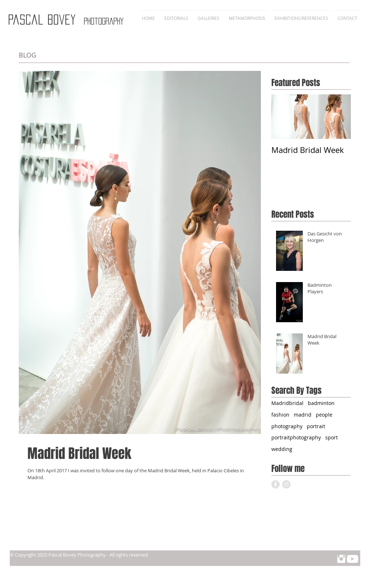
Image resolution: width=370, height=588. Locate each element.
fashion (280, 415)
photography (287, 426)
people (324, 415)
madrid (303, 415)
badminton (321, 403)
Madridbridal (287, 403)
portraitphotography (296, 437)
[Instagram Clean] (341, 559)
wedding (282, 449)
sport (332, 437)
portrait (316, 426)
